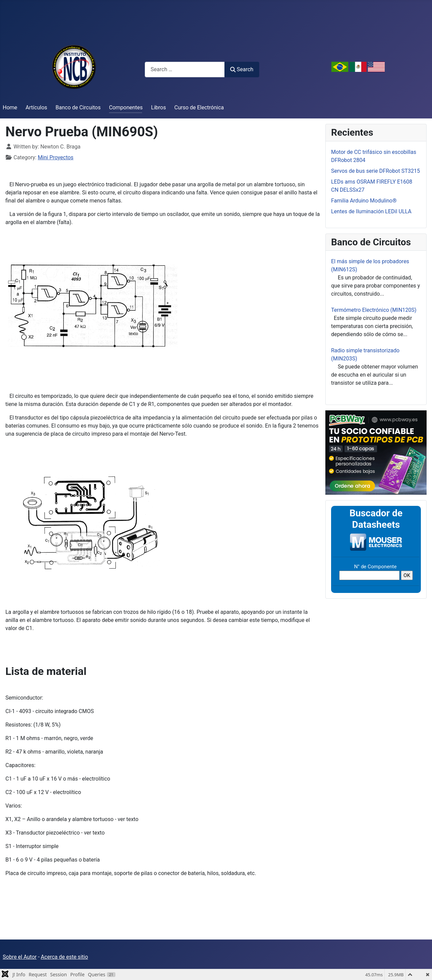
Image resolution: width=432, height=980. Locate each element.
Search (242, 69)
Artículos (36, 107)
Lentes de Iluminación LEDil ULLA (371, 211)
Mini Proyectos (56, 157)
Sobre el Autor (20, 957)
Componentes (126, 107)
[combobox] (185, 69)
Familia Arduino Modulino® (364, 201)
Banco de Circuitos (78, 107)
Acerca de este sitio (64, 957)
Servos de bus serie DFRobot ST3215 (375, 171)
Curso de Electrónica (199, 107)
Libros (159, 107)
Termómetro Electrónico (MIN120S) (374, 310)
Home (10, 107)
